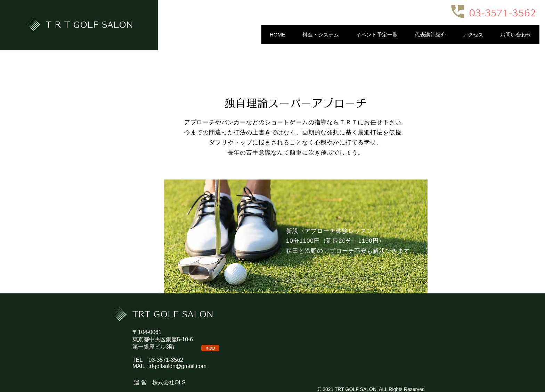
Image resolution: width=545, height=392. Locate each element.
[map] (210, 348)
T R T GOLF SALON (90, 25)
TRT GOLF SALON (173, 314)
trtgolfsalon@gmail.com (177, 366)
